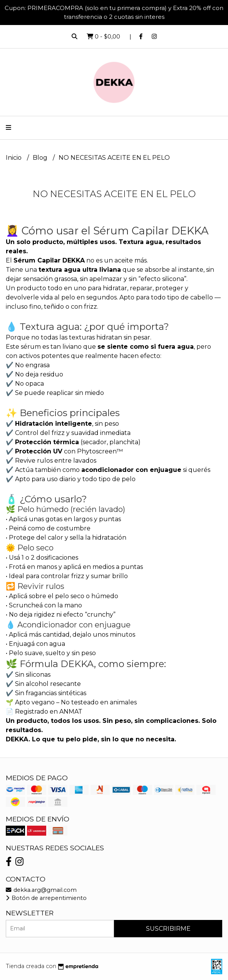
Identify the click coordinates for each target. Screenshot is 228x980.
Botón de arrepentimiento (46, 898)
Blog (41, 158)
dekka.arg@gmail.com (41, 890)
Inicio (14, 158)
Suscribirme (168, 929)
